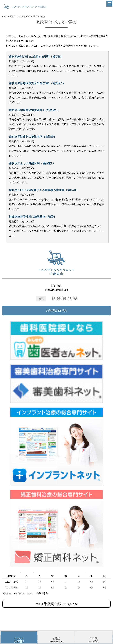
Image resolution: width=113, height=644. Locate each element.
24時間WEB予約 (56, 311)
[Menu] (109, 4)
